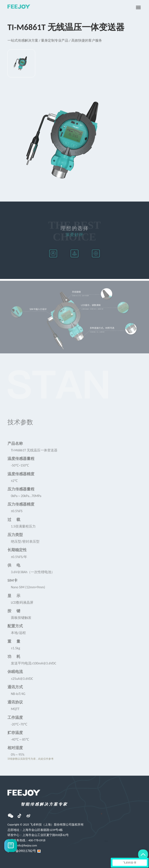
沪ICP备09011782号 (22, 851)
